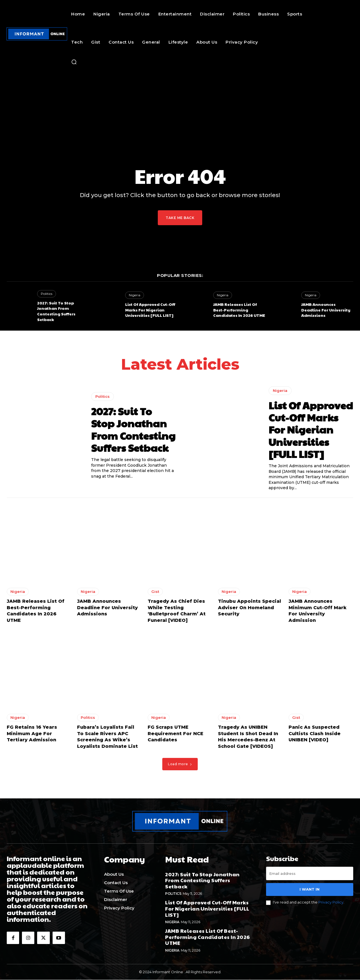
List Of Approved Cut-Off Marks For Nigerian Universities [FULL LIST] (150, 310)
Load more (180, 766)
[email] (310, 875)
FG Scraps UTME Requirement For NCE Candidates (175, 735)
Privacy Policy (331, 904)
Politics (47, 294)
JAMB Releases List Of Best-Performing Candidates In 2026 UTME (239, 310)
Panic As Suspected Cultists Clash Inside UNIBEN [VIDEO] (315, 735)
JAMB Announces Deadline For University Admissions (326, 310)
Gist (155, 593)
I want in (310, 891)
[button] (74, 62)
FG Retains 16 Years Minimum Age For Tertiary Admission (32, 735)
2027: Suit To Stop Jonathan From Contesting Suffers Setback (56, 311)
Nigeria (135, 295)
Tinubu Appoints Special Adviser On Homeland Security (249, 609)
